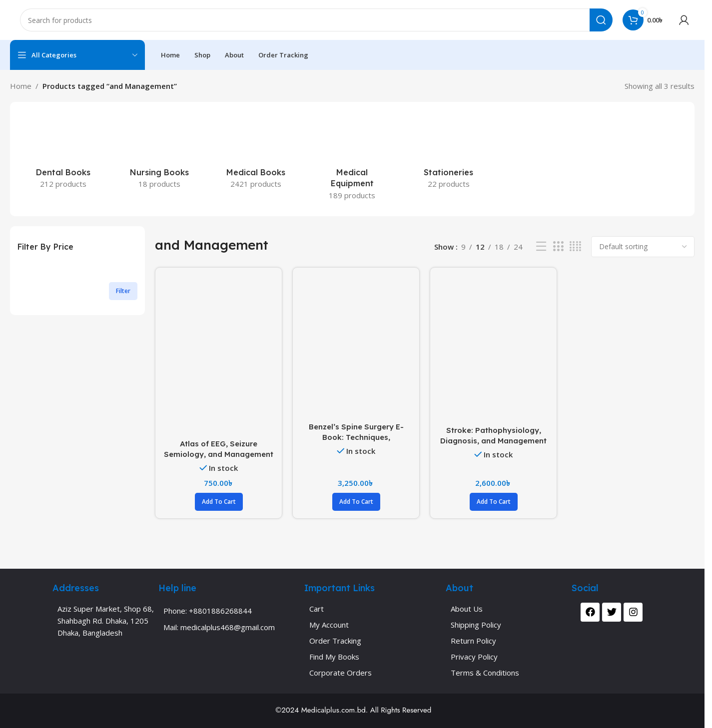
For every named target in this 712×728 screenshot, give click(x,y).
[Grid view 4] (575, 246)
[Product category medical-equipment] (353, 159)
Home (21, 86)
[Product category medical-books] (256, 153)
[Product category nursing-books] (160, 153)
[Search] (316, 20)
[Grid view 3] (558, 246)
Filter (123, 291)
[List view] (541, 246)
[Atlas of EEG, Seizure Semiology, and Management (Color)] (219, 355)
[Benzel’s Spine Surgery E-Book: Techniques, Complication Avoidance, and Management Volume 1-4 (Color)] (356, 346)
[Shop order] (643, 247)
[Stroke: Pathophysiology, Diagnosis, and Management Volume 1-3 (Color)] (493, 348)
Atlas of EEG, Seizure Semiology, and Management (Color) (219, 454)
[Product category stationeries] (448, 153)
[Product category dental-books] (63, 153)
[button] (219, 502)
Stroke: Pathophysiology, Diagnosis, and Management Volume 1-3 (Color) (493, 441)
